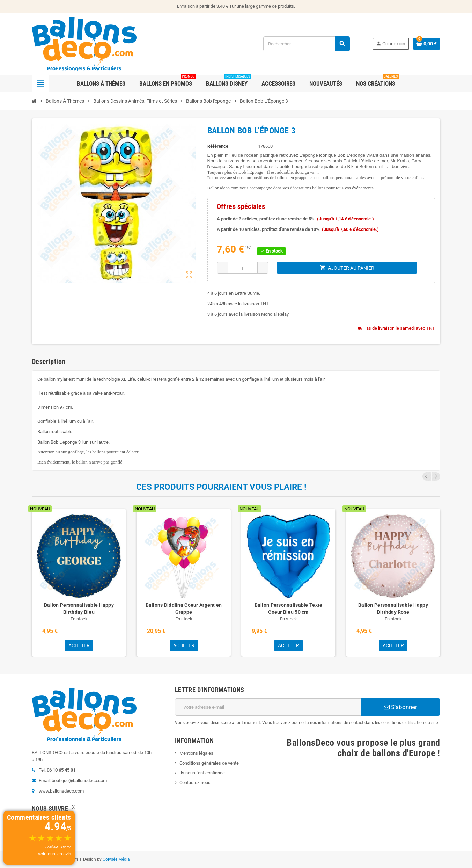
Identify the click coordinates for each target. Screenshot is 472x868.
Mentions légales (196, 753)
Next (436, 476)
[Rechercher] (306, 44)
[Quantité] (243, 268)
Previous (427, 476)
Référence (218, 146)
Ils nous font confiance (202, 773)
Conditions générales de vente (209, 763)
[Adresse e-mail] (268, 707)
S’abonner (400, 707)
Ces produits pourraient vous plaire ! (221, 487)
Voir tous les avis (54, 854)
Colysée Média (116, 859)
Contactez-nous (195, 783)
